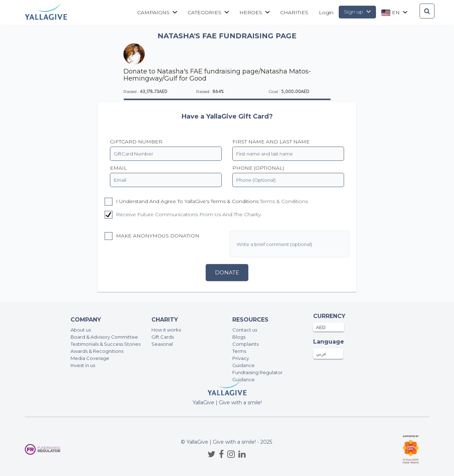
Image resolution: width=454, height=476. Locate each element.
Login (326, 12)
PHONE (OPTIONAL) (258, 168)
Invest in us (83, 365)
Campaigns (157, 12)
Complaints (245, 344)
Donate (227, 272)
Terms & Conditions (284, 201)
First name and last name (271, 142)
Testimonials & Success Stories (106, 344)
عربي (321, 354)
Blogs (239, 337)
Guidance (243, 365)
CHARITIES (294, 12)
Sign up (357, 12)
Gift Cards (163, 337)
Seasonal (162, 344)
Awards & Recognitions (97, 351)
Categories (208, 12)
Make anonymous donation (152, 236)
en (394, 13)
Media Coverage (90, 358)
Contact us (245, 330)
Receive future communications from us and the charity (188, 214)
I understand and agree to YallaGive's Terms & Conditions (206, 202)
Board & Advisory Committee (104, 337)
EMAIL (118, 168)
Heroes (254, 12)
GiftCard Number (136, 142)
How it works (166, 330)
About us (81, 330)
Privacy (241, 358)
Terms (239, 351)
